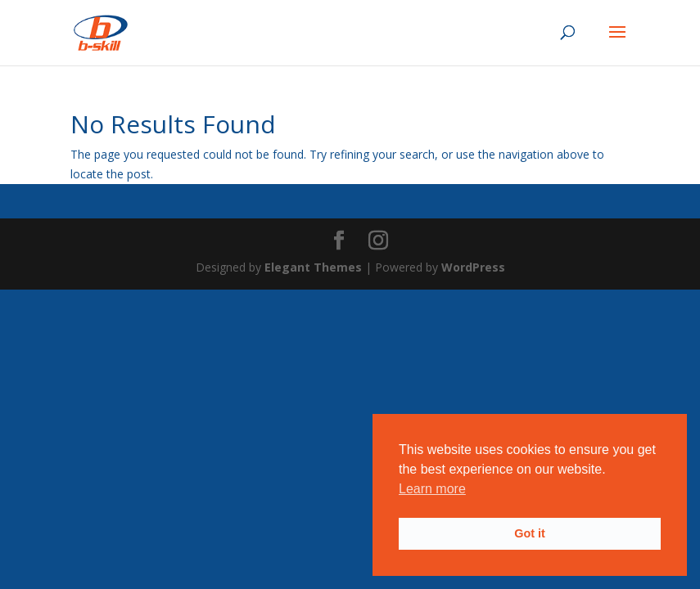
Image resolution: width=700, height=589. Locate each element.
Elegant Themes (313, 267)
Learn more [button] (432, 489)
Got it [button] (530, 533)
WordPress (473, 267)
